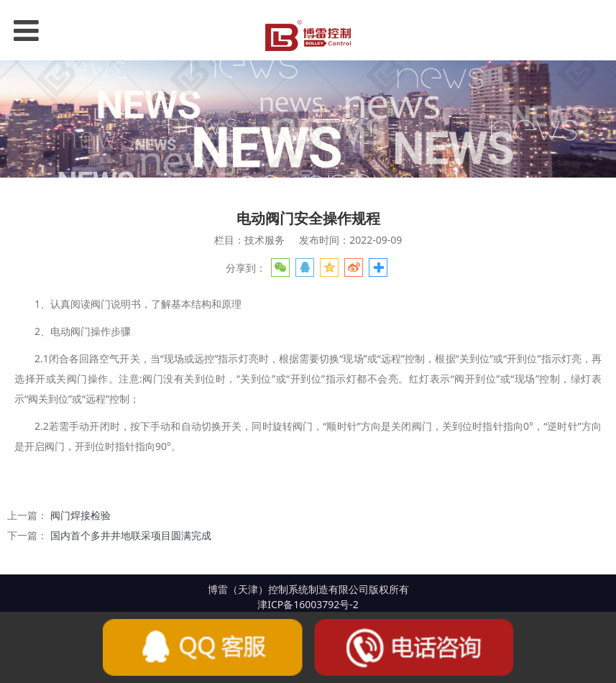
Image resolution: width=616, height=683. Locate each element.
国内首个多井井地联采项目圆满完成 (131, 535)
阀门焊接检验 (81, 515)
